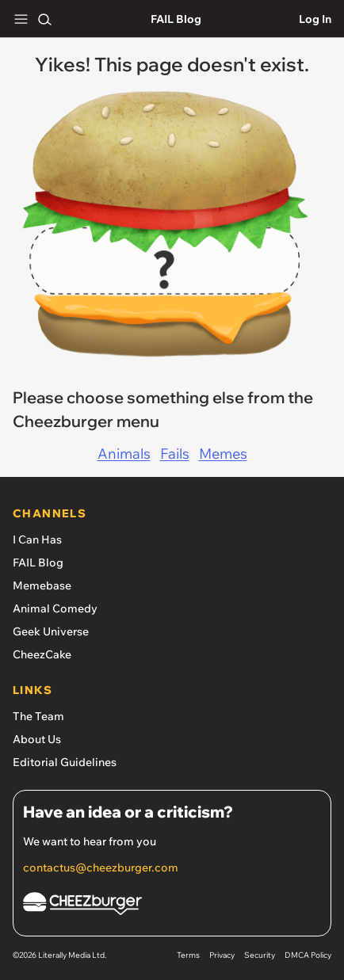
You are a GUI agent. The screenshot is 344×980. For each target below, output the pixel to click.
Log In (315, 19)
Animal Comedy (55, 608)
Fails (175, 454)
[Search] (44, 19)
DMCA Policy (308, 955)
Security (260, 955)
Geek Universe (51, 631)
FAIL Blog (176, 19)
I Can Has (37, 540)
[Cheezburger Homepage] (172, 906)
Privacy (222, 955)
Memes (223, 454)
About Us (37, 739)
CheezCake (42, 654)
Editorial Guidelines (65, 762)
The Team (38, 716)
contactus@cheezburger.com (101, 868)
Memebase (42, 585)
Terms (188, 955)
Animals (124, 454)
